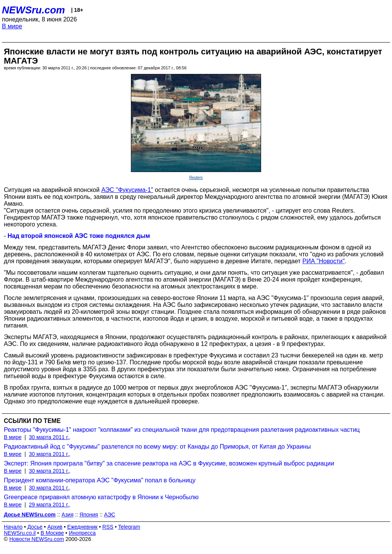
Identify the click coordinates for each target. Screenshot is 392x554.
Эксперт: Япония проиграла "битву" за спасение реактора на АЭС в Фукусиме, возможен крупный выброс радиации (169, 463)
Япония (89, 515)
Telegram (129, 527)
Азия (68, 515)
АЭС (110, 515)
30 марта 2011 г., (50, 437)
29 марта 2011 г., (50, 505)
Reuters (196, 178)
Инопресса (82, 533)
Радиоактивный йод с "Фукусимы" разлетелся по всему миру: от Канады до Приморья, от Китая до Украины (157, 447)
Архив (55, 527)
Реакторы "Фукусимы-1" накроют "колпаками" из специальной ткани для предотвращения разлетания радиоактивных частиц (182, 430)
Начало (13, 527)
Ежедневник (82, 527)
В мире (12, 26)
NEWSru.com (33, 10)
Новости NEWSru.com (37, 539)
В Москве (52, 533)
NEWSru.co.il (20, 533)
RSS (108, 527)
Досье (35, 527)
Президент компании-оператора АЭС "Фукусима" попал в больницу (100, 480)
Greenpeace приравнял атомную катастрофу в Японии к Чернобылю (101, 497)
